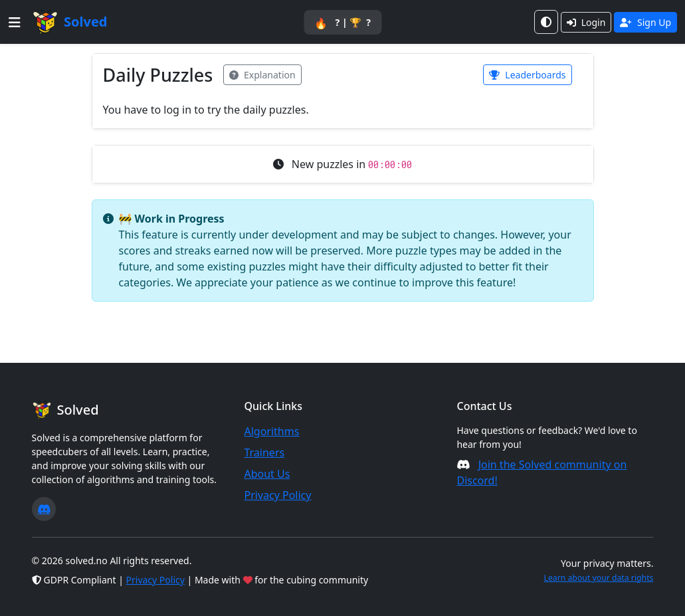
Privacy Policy (277, 495)
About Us (267, 474)
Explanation (262, 75)
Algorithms (271, 431)
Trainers (264, 453)
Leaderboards (527, 75)
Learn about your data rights (598, 578)
